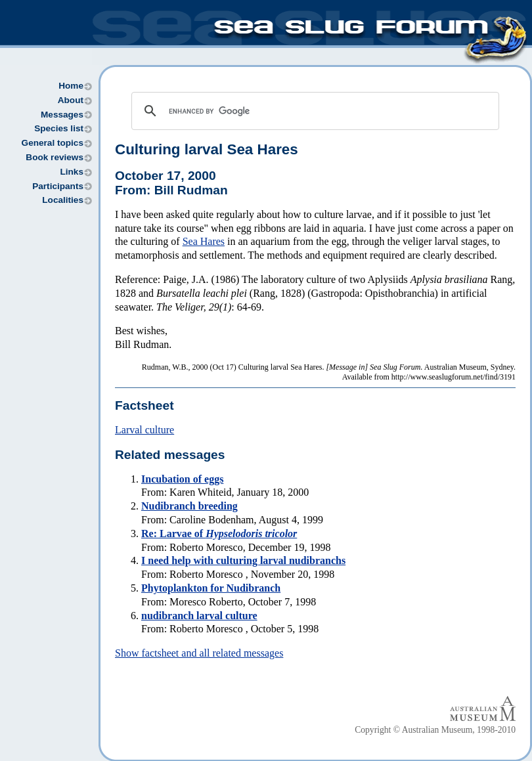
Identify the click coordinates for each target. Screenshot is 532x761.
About (71, 100)
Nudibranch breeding (189, 506)
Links (72, 172)
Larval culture (144, 430)
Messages (62, 115)
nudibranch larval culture (199, 616)
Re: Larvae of (219, 533)
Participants (58, 186)
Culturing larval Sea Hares (207, 149)
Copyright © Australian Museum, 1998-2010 (435, 730)
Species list (59, 128)
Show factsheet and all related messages (199, 653)
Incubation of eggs (182, 479)
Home (71, 86)
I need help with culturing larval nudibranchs (243, 560)
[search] (313, 111)
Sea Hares (204, 241)
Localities (63, 200)
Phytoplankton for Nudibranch (211, 588)
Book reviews (55, 157)
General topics (53, 143)
